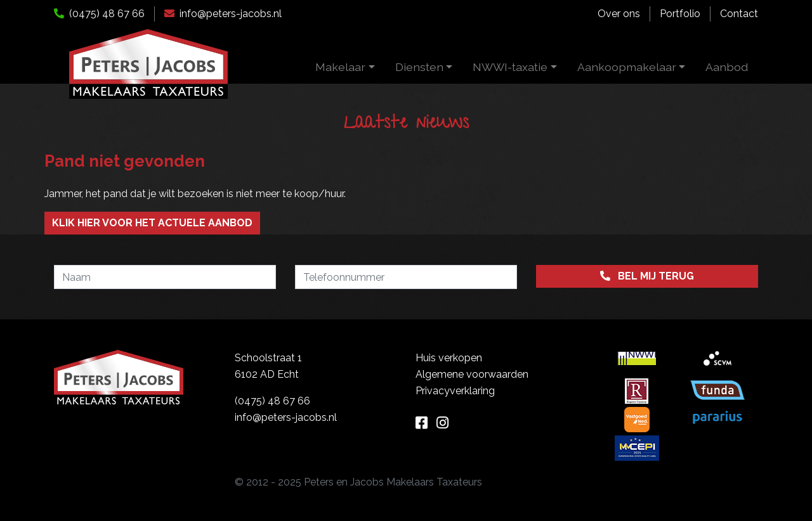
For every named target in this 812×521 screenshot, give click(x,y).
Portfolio (680, 14)
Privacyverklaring (455, 391)
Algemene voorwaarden (472, 374)
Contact (739, 14)
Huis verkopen (449, 358)
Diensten (419, 67)
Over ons (619, 14)
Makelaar (340, 67)
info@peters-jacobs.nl (223, 14)
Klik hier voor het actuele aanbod (152, 223)
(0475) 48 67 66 (99, 14)
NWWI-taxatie (510, 67)
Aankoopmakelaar (627, 67)
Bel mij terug (647, 276)
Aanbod (727, 67)
